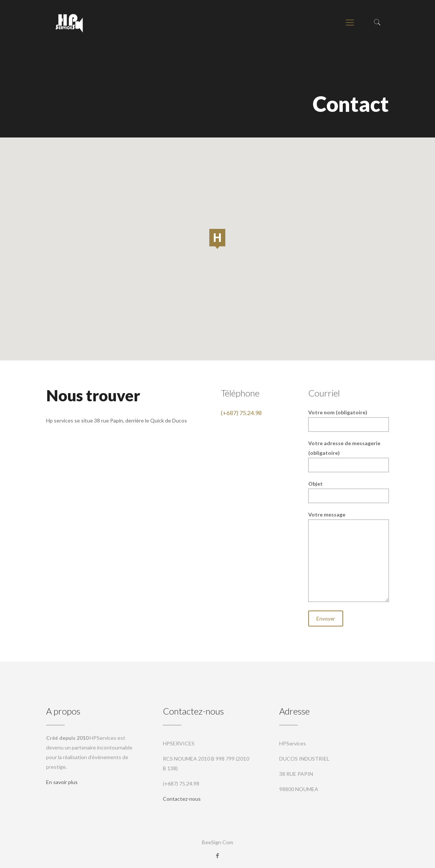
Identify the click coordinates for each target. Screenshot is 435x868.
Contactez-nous (182, 799)
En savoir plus (62, 782)
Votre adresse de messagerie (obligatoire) (348, 456)
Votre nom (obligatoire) (348, 420)
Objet (348, 492)
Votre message (348, 557)
